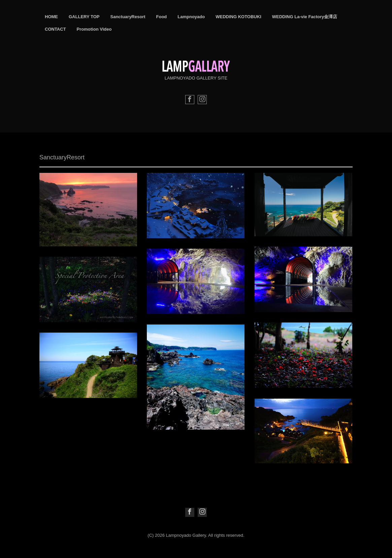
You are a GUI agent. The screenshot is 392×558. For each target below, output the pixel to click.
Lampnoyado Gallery (186, 535)
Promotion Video (94, 29)
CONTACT (55, 29)
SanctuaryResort (128, 17)
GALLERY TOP (84, 17)
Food (162, 17)
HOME (51, 17)
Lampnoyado (191, 17)
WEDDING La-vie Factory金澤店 (305, 17)
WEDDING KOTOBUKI (238, 17)
